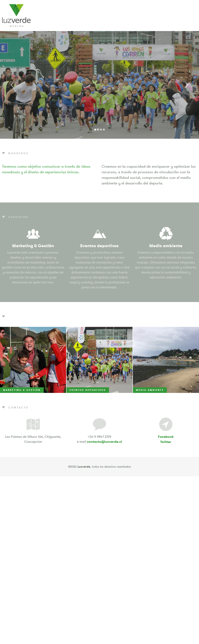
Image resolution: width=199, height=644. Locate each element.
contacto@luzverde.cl (104, 442)
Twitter (166, 442)
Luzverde (16, 16)
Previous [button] (12, 85)
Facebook (166, 437)
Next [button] (187, 85)
